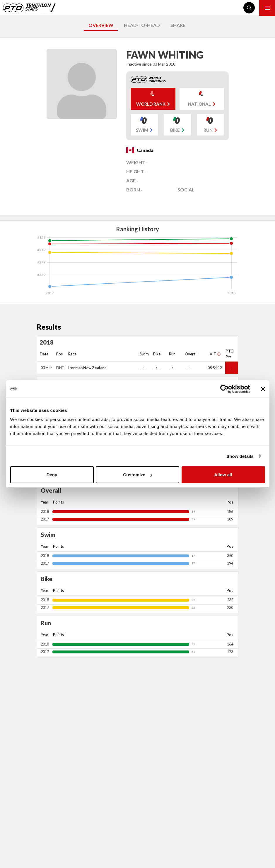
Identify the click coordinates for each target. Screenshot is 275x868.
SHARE (178, 25)
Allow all (223, 475)
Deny (52, 475)
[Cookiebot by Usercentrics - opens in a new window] (224, 389)
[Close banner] (263, 389)
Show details (240, 456)
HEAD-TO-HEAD (142, 25)
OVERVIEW (101, 25)
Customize (138, 475)
